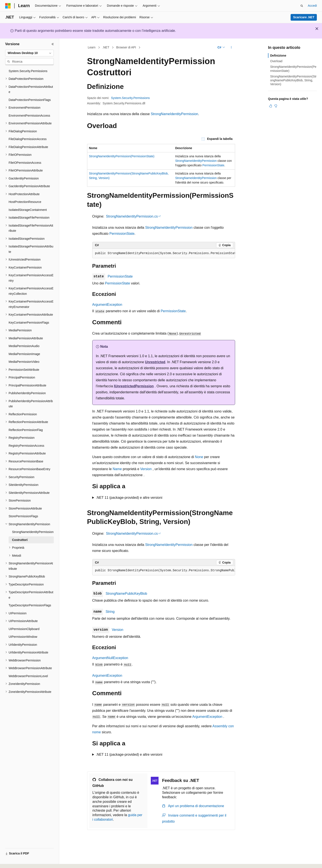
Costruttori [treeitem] (20, 540)
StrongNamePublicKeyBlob (126, 594)
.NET (106, 47)
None (199, 457)
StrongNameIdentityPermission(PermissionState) (122, 156)
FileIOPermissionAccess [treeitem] (25, 163)
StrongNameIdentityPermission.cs (132, 216)
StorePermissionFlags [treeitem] (23, 516)
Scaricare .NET (304, 17)
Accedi (312, 6)
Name (117, 469)
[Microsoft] (8, 6)
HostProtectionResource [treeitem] (25, 202)
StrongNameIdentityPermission (175, 114)
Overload (276, 61)
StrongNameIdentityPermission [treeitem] (33, 532)
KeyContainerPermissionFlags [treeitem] (29, 323)
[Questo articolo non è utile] (276, 106)
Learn (92, 47)
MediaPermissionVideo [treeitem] (24, 362)
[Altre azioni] (231, 48)
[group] (164, 253)
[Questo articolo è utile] (271, 106)
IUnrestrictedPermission (134, 386)
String (110, 612)
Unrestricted (155, 362)
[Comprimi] (53, 44)
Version (146, 469)
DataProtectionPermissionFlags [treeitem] (30, 100)
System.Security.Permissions (130, 98)
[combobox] (29, 53)
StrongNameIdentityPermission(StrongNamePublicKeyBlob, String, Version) (293, 80)
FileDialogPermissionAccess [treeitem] (28, 139)
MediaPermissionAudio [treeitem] (24, 346)
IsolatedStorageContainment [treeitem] (28, 210)
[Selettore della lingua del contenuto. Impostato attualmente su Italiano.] (15, 861)
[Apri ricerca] (302, 6)
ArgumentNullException (110, 658)
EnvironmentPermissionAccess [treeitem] (29, 116)
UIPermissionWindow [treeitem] (23, 637)
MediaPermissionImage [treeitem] (24, 354)
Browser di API (126, 47)
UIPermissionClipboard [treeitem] (24, 629)
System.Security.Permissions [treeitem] (28, 71)
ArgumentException (107, 305)
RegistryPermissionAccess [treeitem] (26, 446)
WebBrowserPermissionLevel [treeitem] (28, 676)
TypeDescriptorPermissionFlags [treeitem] (30, 605)
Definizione (278, 56)
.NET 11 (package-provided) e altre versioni (129, 498)
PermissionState (213, 165)
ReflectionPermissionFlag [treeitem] (26, 430)
